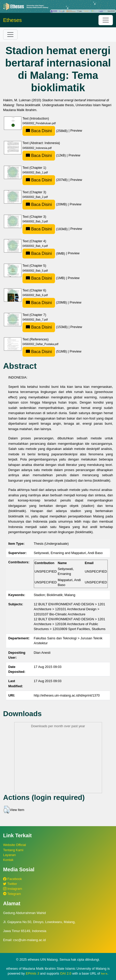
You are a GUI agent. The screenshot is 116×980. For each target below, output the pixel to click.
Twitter (10, 884)
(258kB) (45, 131)
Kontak (8, 860)
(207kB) (45, 180)
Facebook (13, 879)
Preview (76, 131)
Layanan (9, 855)
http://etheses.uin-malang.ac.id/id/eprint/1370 (67, 695)
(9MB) (44, 253)
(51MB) (45, 351)
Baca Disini (39, 131)
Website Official (14, 845)
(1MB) (44, 278)
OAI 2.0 (66, 973)
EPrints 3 (33, 973)
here (104, 974)
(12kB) (45, 155)
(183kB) (45, 229)
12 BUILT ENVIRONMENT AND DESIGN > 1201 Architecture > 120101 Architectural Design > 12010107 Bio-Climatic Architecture (69, 609)
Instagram (13, 889)
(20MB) (45, 204)
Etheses (12, 20)
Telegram (12, 894)
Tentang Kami (13, 850)
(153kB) (45, 327)
